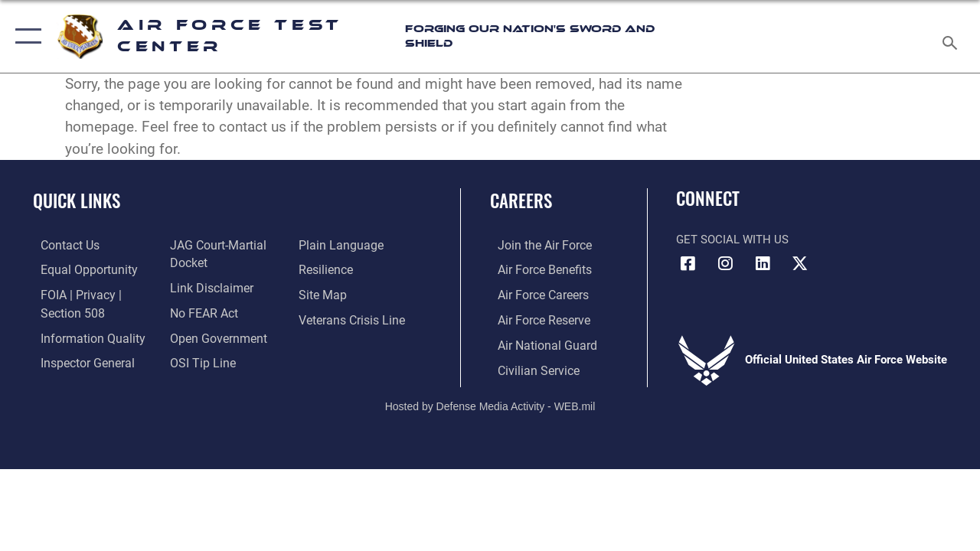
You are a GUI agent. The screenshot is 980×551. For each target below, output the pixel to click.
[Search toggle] (952, 36)
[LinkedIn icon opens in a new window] (763, 263)
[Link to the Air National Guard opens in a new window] (537, 342)
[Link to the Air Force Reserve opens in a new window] (535, 318)
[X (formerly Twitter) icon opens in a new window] (800, 263)
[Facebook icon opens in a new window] (688, 263)
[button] (25, 36)
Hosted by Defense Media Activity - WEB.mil (490, 402)
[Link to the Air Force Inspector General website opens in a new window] (78, 360)
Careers (521, 201)
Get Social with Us (732, 240)
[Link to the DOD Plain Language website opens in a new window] (340, 245)
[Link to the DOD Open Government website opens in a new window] (212, 335)
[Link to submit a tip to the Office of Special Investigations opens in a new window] (198, 360)
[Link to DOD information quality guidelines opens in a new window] (82, 335)
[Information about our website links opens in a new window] (207, 286)
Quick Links (77, 201)
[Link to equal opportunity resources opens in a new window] (78, 269)
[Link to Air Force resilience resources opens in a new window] (327, 269)
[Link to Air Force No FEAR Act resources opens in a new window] (200, 311)
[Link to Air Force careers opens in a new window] (535, 293)
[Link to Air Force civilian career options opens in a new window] (529, 367)
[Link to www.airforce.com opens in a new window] (536, 245)
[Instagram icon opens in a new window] (725, 263)
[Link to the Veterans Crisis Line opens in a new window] (353, 318)
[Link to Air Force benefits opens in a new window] (536, 269)
